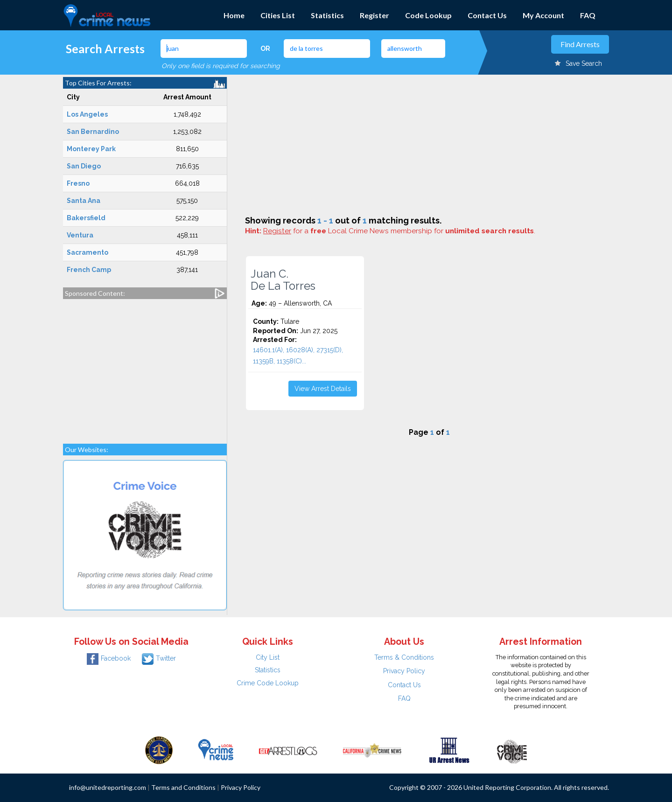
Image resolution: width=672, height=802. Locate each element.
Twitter (159, 658)
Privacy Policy (404, 671)
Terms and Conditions (183, 787)
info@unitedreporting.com (108, 787)
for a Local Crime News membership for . (399, 231)
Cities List (278, 15)
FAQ (588, 15)
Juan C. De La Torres (283, 280)
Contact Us (487, 15)
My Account (543, 15)
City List (268, 657)
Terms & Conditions (404, 657)
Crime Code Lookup (268, 683)
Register (374, 15)
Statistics (327, 15)
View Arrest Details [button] (323, 389)
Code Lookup (428, 15)
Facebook (109, 658)
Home (234, 15)
